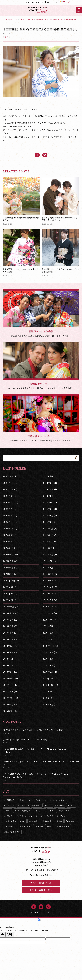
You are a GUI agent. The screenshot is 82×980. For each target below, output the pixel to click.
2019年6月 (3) (10, 626)
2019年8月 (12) (10, 620)
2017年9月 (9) (10, 691)
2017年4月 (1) (49, 698)
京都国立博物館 (63, 827)
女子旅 (49, 805)
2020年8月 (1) (10, 587)
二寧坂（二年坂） (25, 827)
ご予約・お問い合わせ (41, 883)
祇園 (50, 827)
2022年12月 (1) (10, 522)
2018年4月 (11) (50, 665)
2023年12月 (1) (10, 503)
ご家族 (51, 816)
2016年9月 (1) (10, 705)
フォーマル (24, 805)
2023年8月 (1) (50, 509)
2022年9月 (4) (50, 522)
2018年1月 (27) (10, 679)
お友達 (40, 816)
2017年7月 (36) (10, 698)
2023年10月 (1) (50, 503)
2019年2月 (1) (10, 639)
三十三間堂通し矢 (23, 811)
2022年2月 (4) (50, 542)
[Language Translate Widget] (34, 2)
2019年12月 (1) (10, 607)
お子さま (62, 816)
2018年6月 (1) (50, 659)
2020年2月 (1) (10, 600)
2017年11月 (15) (10, 685)
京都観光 (38, 805)
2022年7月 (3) (50, 529)
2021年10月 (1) (10, 555)
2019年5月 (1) (49, 626)
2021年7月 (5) (50, 561)
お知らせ (7, 37)
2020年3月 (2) (50, 594)
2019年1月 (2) (50, 639)
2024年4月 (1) (50, 489)
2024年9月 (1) (50, 483)
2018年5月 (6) (10, 665)
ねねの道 (71, 821)
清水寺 (40, 827)
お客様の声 (10, 800)
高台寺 (59, 821)
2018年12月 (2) (10, 646)
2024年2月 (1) (10, 496)
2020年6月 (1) (50, 587)
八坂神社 (9, 827)
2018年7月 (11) (10, 659)
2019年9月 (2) (50, 613)
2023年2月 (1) (10, 516)
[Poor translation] (10, 934)
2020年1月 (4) (50, 600)
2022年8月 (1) (10, 529)
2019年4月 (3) (10, 633)
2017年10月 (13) (51, 685)
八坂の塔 (34, 821)
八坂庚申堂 (47, 821)
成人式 (72, 805)
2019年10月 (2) (10, 613)
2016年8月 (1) (50, 705)
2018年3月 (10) (10, 672)
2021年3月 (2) (10, 574)
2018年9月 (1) (10, 652)
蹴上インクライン (13, 832)
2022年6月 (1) (10, 535)
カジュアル (10, 805)
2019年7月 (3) (50, 620)
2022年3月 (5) (10, 542)
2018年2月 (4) (50, 672)
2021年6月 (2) (10, 568)
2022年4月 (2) (50, 535)
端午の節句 (65, 811)
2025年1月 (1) (49, 476)
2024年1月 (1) (50, 496)
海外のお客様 (11, 821)
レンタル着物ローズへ (41, 890)
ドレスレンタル (58, 800)
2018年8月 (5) (50, 652)
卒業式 (8, 811)
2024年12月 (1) (10, 483)
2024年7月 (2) (10, 489)
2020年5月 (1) (10, 594)
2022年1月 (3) (10, 548)
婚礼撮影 (60, 805)
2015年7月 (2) (10, 711)
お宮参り (9, 816)
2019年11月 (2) (50, 607)
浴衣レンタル (41, 800)
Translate (65, 2)
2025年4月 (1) (10, 476)
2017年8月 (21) (50, 691)
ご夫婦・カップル (25, 816)
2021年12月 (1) (50, 548)
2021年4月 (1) (50, 568)
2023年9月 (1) (10, 509)
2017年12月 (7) (50, 679)
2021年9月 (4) (50, 555)
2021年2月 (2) (50, 574)
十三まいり (40, 811)
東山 (23, 821)
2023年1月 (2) (50, 516)
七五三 (53, 811)
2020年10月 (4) (11, 581)
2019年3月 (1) (50, 633)
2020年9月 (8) (50, 581)
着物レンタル (25, 800)
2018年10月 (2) (50, 646)
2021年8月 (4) (10, 561)
